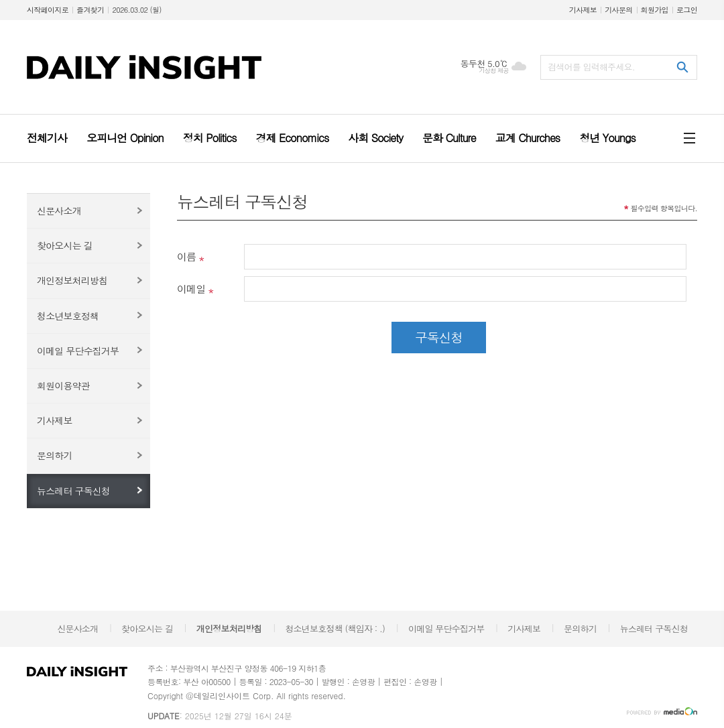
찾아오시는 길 (65, 245)
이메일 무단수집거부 (78, 351)
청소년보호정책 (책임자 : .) (335, 628)
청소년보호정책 (68, 316)
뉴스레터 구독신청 (73, 491)
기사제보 (583, 10)
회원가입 (655, 10)
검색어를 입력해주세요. (591, 67)
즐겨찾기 (90, 10)
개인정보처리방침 (72, 280)
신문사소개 (59, 210)
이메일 (191, 289)
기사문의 (618, 10)
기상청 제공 (494, 71)
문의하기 (55, 455)
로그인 (687, 10)
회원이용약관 (63, 385)
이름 (186, 256)
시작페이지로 (48, 10)
